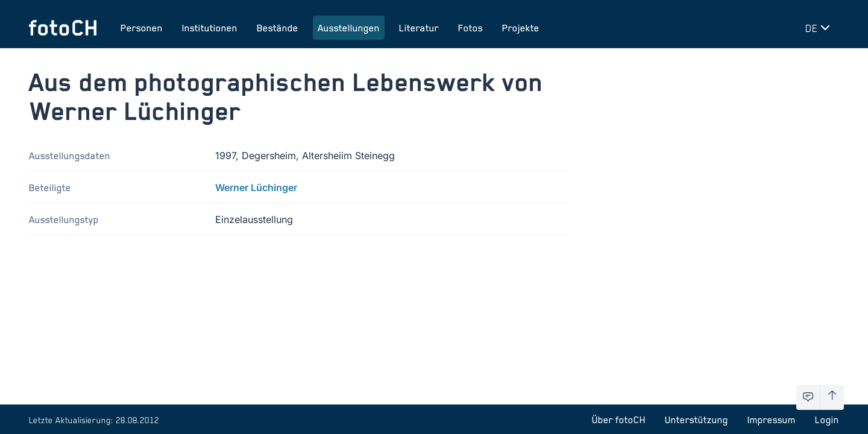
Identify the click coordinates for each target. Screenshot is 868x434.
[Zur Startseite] (63, 28)
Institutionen (210, 28)
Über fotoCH (619, 420)
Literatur (419, 28)
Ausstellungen (349, 28)
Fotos (470, 28)
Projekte (521, 28)
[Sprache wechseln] (820, 28)
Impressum (772, 420)
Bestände (278, 28)
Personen (142, 28)
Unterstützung (697, 420)
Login (827, 420)
